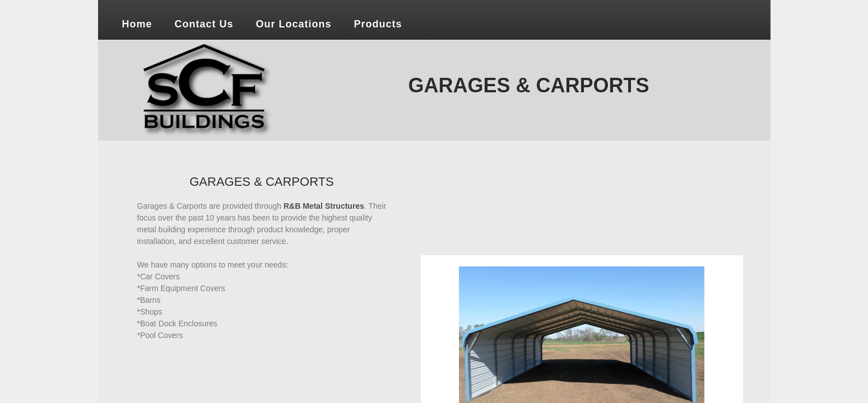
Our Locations (294, 24)
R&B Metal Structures (324, 206)
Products (378, 24)
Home (137, 24)
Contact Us (204, 24)
